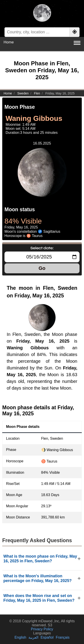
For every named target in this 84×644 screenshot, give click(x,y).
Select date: (42, 248)
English (20, 637)
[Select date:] (42, 257)
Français (63, 637)
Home (9, 42)
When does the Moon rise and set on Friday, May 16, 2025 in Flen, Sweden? (39, 598)
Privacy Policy (42, 629)
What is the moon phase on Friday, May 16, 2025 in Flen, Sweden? (40, 559)
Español (47, 637)
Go (42, 268)
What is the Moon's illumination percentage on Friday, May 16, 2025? (38, 578)
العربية (33, 637)
